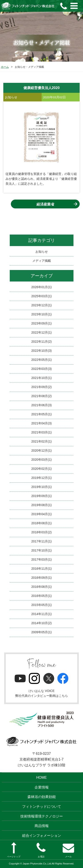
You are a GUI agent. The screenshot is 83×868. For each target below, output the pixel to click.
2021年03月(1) (42, 432)
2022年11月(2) (42, 342)
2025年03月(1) (42, 296)
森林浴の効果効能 (42, 797)
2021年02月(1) (42, 441)
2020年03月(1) (42, 460)
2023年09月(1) (42, 323)
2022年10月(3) (42, 351)
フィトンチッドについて (42, 807)
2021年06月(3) (42, 405)
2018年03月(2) (42, 532)
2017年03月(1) (42, 559)
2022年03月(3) (42, 369)
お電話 (41, 850)
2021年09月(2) (42, 387)
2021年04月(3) (42, 423)
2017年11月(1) (42, 541)
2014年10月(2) (42, 623)
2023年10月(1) (42, 314)
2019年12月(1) (42, 478)
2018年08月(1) (42, 523)
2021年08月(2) (42, 396)
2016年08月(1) (42, 587)
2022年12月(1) (42, 332)
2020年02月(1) (42, 469)
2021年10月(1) (42, 378)
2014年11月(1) (42, 614)
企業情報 (42, 787)
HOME (42, 778)
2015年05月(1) (42, 605)
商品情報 (42, 826)
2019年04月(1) (42, 514)
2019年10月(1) (42, 487)
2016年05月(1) (42, 596)
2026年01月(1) (42, 287)
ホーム (5, 67)
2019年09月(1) (42, 496)
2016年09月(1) (42, 578)
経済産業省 (45, 204)
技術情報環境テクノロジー (42, 816)
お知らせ (42, 252)
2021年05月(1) (42, 414)
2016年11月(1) (42, 569)
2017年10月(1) (42, 550)
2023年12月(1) (42, 305)
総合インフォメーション (42, 836)
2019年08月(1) (42, 505)
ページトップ (14, 850)
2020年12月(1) (42, 451)
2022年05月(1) (42, 360)
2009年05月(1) (42, 632)
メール (68, 850)
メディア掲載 (42, 261)
